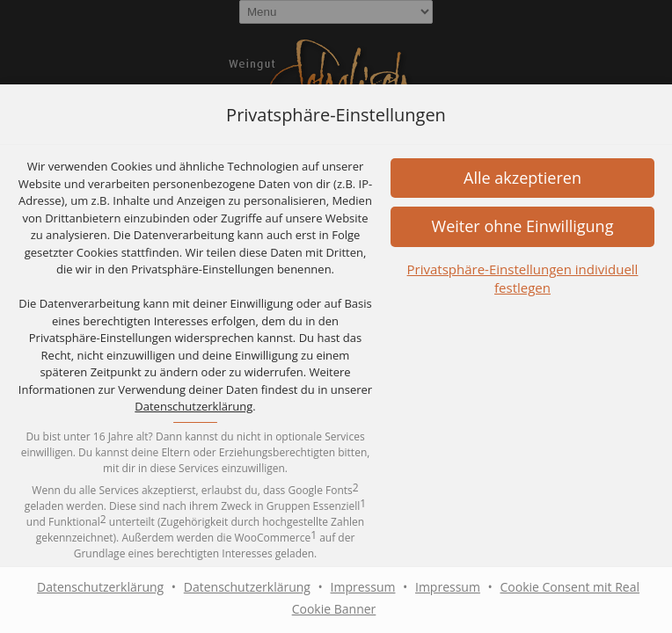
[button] (522, 226)
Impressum (363, 587)
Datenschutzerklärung (194, 406)
